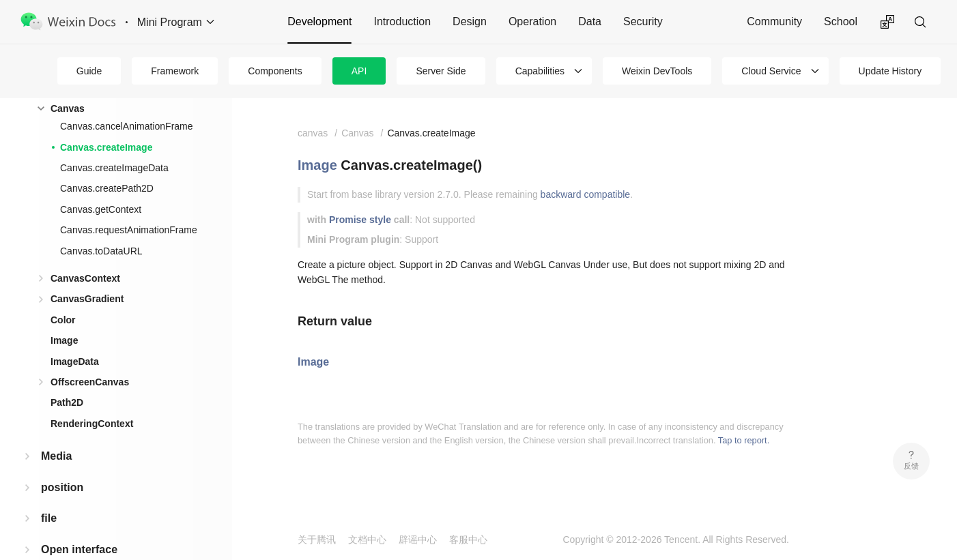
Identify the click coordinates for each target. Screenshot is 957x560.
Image (64, 340)
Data (590, 21)
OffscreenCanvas (90, 382)
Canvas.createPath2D (107, 188)
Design (470, 21)
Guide (89, 71)
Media (56, 456)
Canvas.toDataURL (101, 251)
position (62, 487)
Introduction (402, 21)
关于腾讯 (317, 540)
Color (63, 320)
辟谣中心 (418, 540)
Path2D (67, 402)
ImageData (75, 362)
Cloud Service (771, 71)
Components (275, 71)
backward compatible (586, 194)
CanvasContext (85, 278)
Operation (532, 21)
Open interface (79, 549)
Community (774, 21)
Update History (890, 71)
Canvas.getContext (101, 209)
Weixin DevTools (657, 71)
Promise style (360, 220)
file (49, 518)
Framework (175, 71)
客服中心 (468, 540)
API (359, 71)
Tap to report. (744, 440)
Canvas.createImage (106, 147)
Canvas (68, 108)
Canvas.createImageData (114, 168)
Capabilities (540, 71)
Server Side (441, 71)
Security (643, 21)
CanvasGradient (87, 299)
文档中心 (367, 540)
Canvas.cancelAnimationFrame (127, 126)
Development (319, 21)
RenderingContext (92, 424)
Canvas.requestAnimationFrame (129, 230)
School (841, 21)
